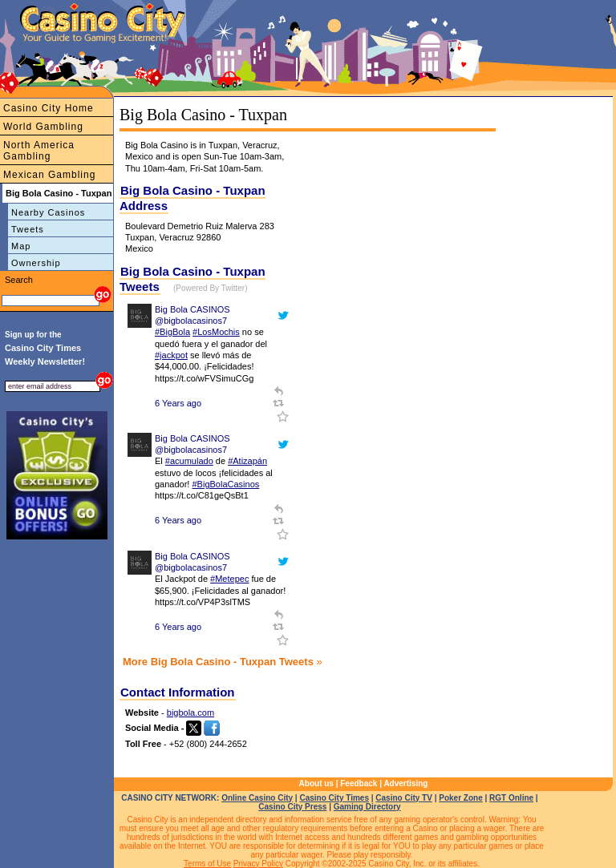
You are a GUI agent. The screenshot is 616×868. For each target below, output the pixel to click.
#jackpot (171, 355)
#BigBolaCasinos (225, 484)
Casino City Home (49, 108)
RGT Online (511, 798)
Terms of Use (207, 864)
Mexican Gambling (49, 175)
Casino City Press (292, 807)
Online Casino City (257, 798)
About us (316, 783)
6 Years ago (178, 403)
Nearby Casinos (48, 212)
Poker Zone (460, 798)
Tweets (28, 229)
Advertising (405, 783)
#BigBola (172, 332)
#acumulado (189, 461)
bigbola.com (190, 713)
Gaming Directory (367, 807)
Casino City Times (334, 798)
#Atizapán (247, 461)
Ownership (36, 263)
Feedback (359, 783)
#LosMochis (216, 332)
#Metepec (229, 579)
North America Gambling (39, 151)
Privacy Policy (258, 864)
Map (21, 246)
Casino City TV (404, 798)
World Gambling (43, 127)
